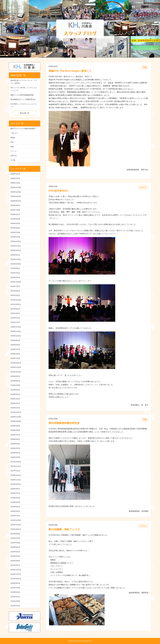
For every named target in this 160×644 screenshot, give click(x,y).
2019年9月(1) (15, 376)
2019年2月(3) (15, 403)
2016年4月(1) (15, 507)
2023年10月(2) (16, 264)
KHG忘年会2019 (58, 191)
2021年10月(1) (16, 304)
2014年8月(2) (15, 583)
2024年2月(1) (15, 255)
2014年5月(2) (15, 597)
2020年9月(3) (15, 340)
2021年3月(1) (15, 313)
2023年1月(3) (15, 277)
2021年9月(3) (15, 309)
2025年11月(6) (16, 192)
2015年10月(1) (16, 529)
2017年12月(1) (16, 462)
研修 (12, 147)
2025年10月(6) (16, 196)
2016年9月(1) (15, 489)
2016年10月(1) (16, 484)
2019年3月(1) (15, 399)
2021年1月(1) (15, 322)
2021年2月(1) (15, 318)
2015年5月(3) (15, 552)
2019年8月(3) (15, 381)
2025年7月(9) (15, 210)
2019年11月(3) (16, 367)
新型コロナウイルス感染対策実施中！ (24, 129)
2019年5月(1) (15, 394)
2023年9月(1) (15, 268)
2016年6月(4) (15, 498)
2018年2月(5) (15, 457)
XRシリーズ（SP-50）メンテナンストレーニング (24, 89)
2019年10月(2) (16, 372)
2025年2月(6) (15, 232)
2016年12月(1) (16, 475)
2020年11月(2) (16, 331)
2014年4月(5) (15, 601)
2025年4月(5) (15, 223)
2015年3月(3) (15, 561)
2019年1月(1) (15, 408)
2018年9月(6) (15, 426)
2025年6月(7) (15, 214)
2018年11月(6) (16, 417)
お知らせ (14, 155)
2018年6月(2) (15, 439)
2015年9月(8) (15, 534)
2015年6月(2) (15, 547)
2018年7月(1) (15, 435)
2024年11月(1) (16, 246)
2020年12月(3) (16, 327)
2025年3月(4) (15, 228)
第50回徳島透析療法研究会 (64, 423)
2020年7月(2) (15, 349)
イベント (14, 151)
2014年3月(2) (15, 606)
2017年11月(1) (16, 466)
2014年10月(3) (16, 579)
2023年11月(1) (16, 259)
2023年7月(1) (15, 273)
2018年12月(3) (16, 412)
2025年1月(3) (15, 237)
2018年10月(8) (16, 421)
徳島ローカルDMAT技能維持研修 (22, 95)
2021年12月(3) (16, 300)
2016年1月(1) (15, 516)
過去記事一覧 (25, 113)
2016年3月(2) (15, 511)
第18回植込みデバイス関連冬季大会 (23, 99)
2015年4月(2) (15, 556)
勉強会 (13, 138)
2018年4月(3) (15, 448)
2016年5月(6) (15, 502)
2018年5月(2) (15, 444)
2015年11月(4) (16, 525)
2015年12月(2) (16, 520)
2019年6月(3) (15, 390)
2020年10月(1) (16, 336)
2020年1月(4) (15, 358)
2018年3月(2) (15, 453)
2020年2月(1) (15, 354)
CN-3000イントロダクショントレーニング (24, 105)
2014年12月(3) (16, 570)
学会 (12, 142)
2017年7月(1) (15, 471)
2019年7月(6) (15, 385)
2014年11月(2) (16, 574)
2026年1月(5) (15, 183)
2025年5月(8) (15, 219)
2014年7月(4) (15, 588)
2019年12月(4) (16, 363)
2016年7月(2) (15, 493)
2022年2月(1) (15, 295)
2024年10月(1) (16, 250)
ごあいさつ (14, 133)
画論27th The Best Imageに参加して (70, 71)
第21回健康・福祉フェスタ (64, 529)
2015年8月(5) (15, 538)
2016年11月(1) (16, 480)
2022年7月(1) (15, 286)
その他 (13, 160)
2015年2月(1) (15, 565)
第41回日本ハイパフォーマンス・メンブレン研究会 (24, 82)
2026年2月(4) (15, 178)
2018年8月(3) (15, 430)
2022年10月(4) (16, 282)
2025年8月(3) (15, 205)
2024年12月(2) (16, 241)
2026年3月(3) (15, 174)
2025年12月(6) (16, 187)
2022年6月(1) (15, 291)
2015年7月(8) (15, 543)
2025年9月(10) (16, 201)
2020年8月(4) (15, 345)
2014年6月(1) (15, 592)
